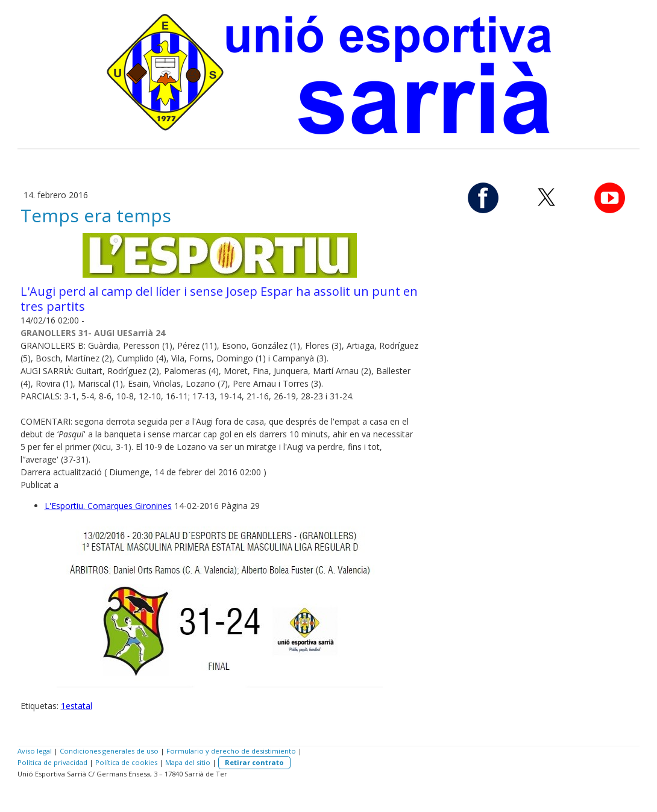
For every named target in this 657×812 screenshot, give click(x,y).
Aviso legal (35, 751)
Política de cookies (126, 762)
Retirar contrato (254, 762)
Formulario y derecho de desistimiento (231, 751)
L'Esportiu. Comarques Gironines (108, 506)
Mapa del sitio (188, 762)
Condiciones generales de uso (109, 751)
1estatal (77, 706)
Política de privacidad (52, 762)
